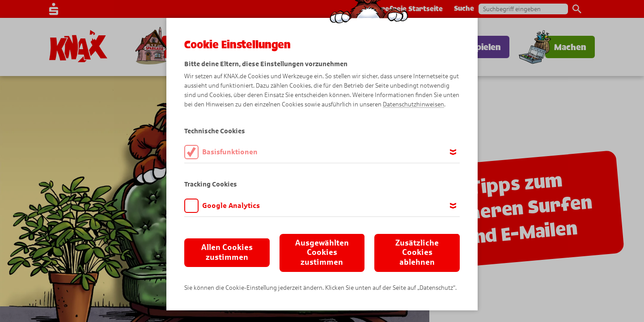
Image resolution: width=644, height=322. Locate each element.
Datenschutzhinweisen (413, 104)
